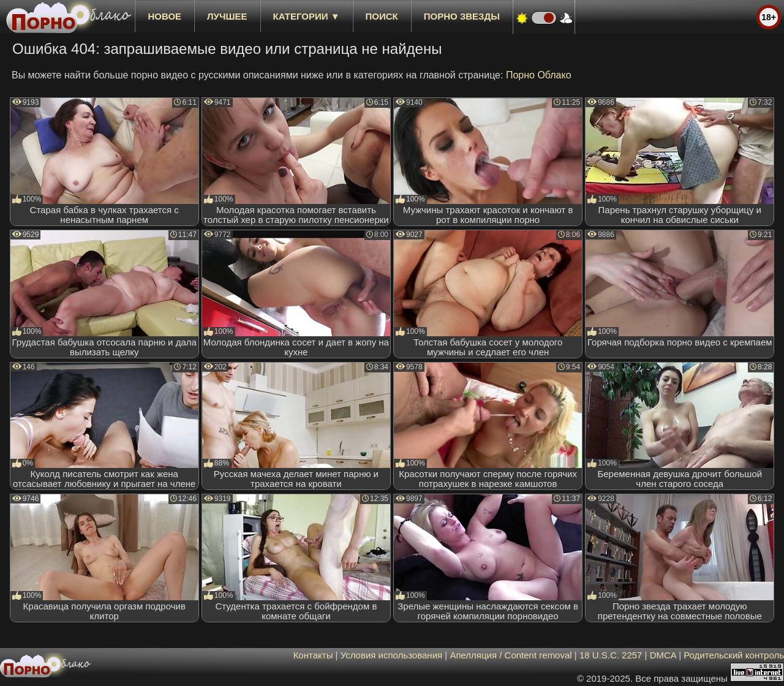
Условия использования (392, 655)
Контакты (313, 655)
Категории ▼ (307, 16)
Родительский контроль (734, 655)
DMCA (663, 655)
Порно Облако (539, 75)
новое (164, 16)
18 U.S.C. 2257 (611, 655)
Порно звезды (462, 16)
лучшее (227, 16)
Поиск (382, 16)
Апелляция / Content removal (511, 655)
